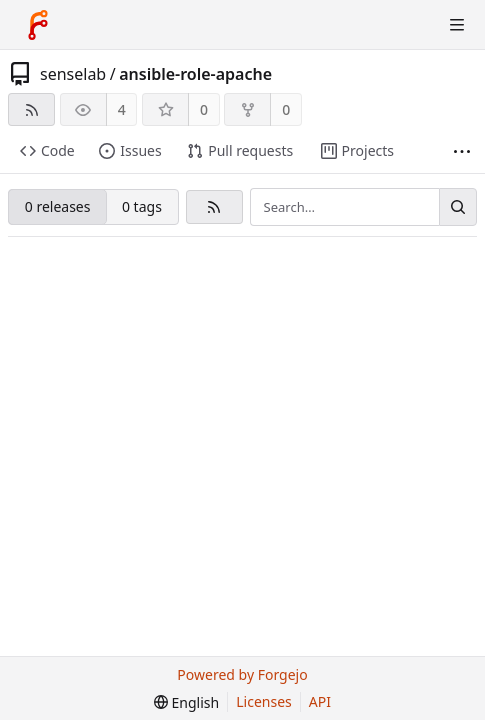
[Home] (38, 25)
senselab (73, 74)
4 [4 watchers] (122, 109)
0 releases (58, 206)
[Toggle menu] (457, 25)
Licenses (264, 701)
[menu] (186, 702)
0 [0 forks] (286, 109)
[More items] (462, 151)
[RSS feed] (31, 109)
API (320, 701)
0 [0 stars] (204, 109)
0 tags (142, 206)
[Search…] (458, 207)
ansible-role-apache (195, 74)
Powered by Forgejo (242, 674)
